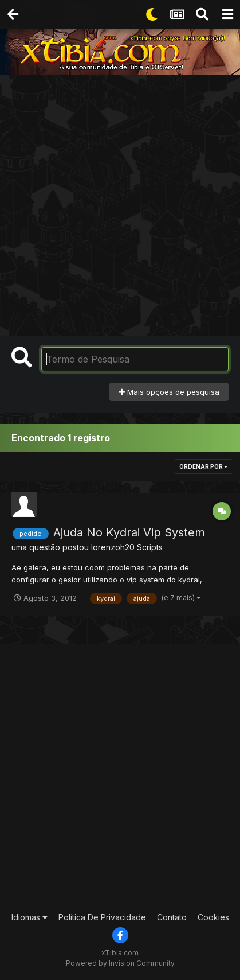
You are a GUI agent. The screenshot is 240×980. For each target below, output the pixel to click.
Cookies (213, 917)
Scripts (150, 547)
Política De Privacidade (102, 917)
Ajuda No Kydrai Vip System (129, 532)
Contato (172, 917)
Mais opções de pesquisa (169, 392)
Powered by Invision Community (120, 963)
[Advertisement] (120, 201)
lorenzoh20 (113, 547)
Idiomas (29, 917)
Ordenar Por (203, 466)
